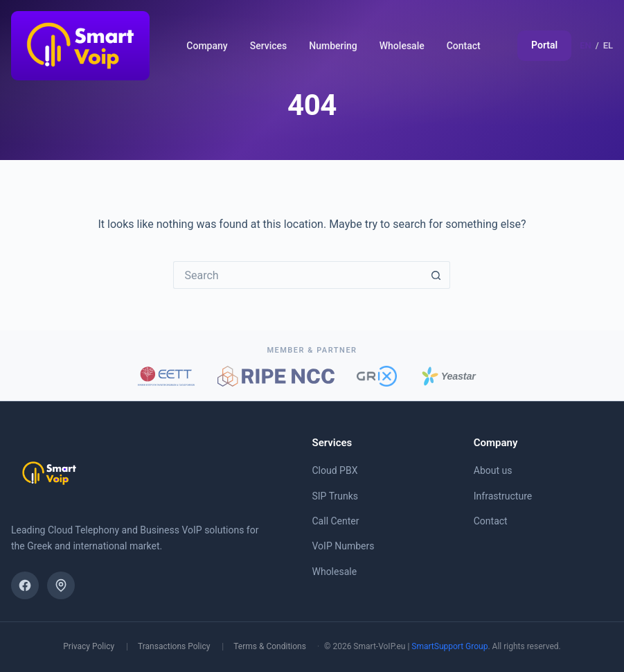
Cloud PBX (335, 470)
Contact (464, 46)
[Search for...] (298, 275)
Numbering (333, 46)
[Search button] (436, 275)
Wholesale (402, 46)
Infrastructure (503, 496)
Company (207, 46)
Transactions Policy (174, 646)
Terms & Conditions (270, 646)
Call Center (336, 521)
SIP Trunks (336, 496)
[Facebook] (25, 585)
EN (586, 45)
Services (269, 46)
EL (608, 45)
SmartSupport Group (449, 646)
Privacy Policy (89, 646)
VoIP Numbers (344, 546)
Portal (544, 45)
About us (493, 470)
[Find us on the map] (61, 585)
